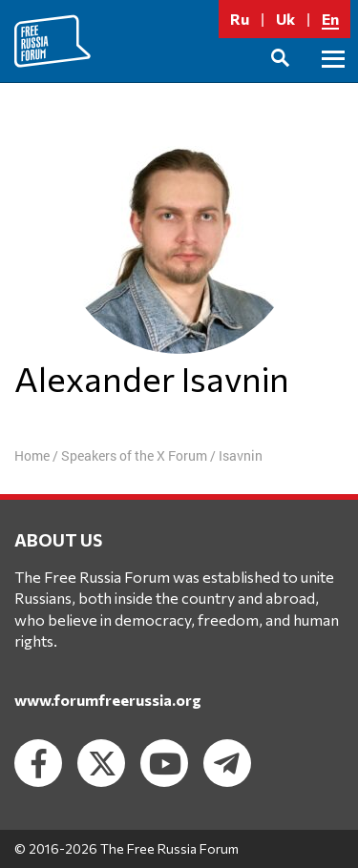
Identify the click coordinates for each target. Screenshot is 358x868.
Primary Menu (333, 81)
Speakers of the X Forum (134, 455)
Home (32, 455)
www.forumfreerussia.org (108, 700)
